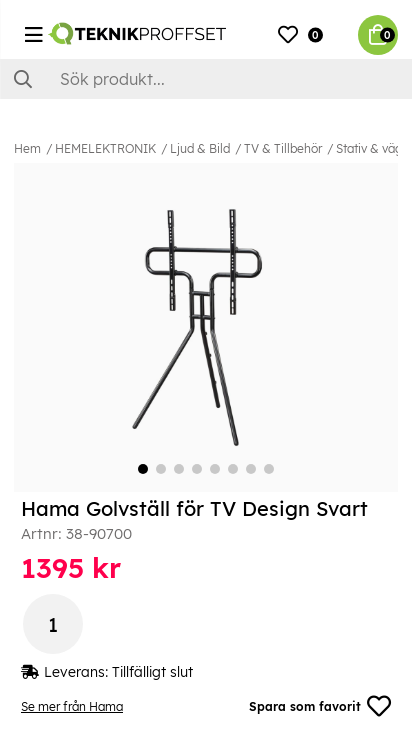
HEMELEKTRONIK (105, 148)
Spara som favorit (320, 706)
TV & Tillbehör (283, 148)
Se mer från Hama (72, 706)
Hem (27, 148)
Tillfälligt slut (152, 672)
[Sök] (206, 79)
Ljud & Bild (200, 148)
